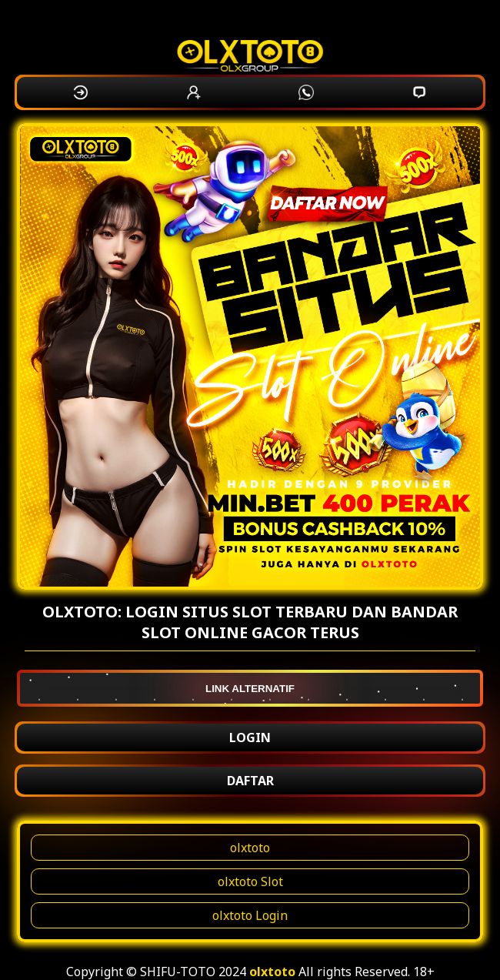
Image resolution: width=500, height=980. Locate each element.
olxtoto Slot (250, 881)
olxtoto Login (250, 915)
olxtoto (250, 848)
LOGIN (250, 738)
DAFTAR (250, 781)
